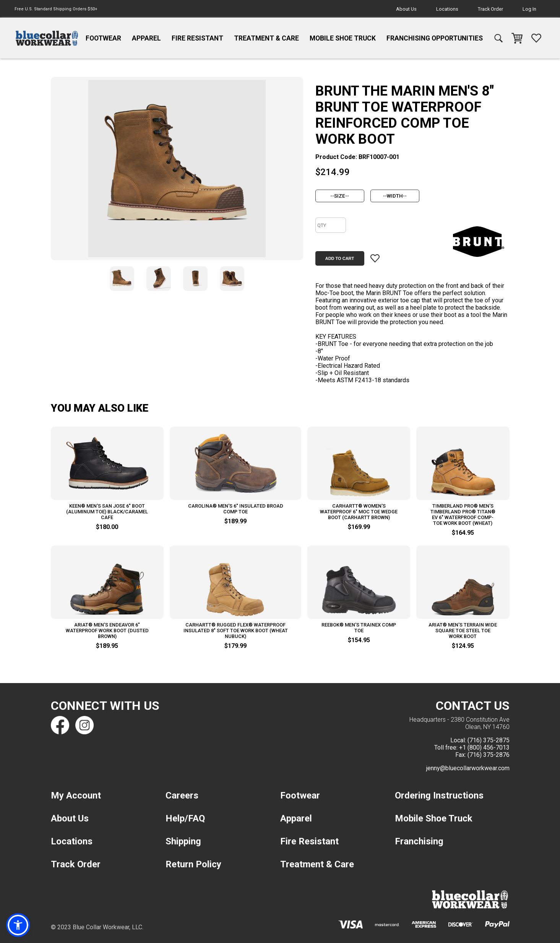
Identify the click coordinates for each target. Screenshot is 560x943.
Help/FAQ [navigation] (185, 818)
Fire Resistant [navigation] (197, 38)
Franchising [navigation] (419, 841)
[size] (340, 196)
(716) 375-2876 (489, 755)
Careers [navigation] (182, 795)
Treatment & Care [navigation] (266, 38)
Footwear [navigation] (103, 38)
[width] (395, 196)
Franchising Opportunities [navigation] (435, 38)
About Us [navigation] (406, 9)
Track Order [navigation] (490, 9)
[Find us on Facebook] (60, 725)
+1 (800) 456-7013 (484, 747)
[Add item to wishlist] (375, 258)
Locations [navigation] (447, 9)
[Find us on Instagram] (84, 725)
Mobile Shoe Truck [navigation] (343, 38)
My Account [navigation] (76, 795)
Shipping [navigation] (183, 841)
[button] (18, 925)
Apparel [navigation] (146, 38)
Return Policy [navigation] (193, 864)
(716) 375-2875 (489, 740)
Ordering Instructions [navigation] (439, 795)
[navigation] (47, 38)
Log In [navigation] (529, 9)
